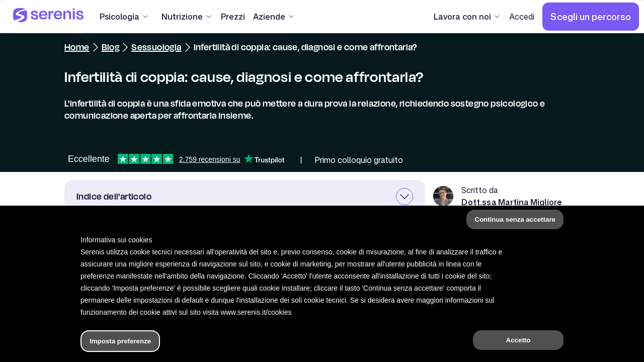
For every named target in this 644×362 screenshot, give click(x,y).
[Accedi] (522, 17)
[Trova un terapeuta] (426, 344)
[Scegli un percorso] (591, 17)
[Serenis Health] (48, 17)
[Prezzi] (233, 17)
